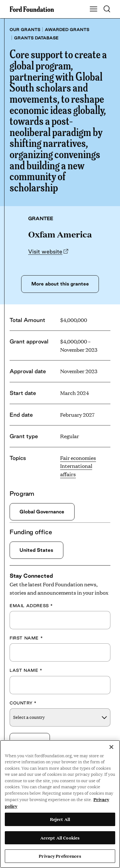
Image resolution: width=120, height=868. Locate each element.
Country (23, 703)
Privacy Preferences (60, 856)
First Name (26, 638)
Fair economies (78, 458)
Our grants (25, 29)
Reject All (60, 819)
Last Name (26, 670)
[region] (60, 804)
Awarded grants (67, 29)
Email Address (31, 606)
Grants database (36, 38)
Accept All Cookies (60, 838)
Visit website (45, 251)
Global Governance (42, 512)
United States (36, 550)
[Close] (111, 747)
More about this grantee (60, 284)
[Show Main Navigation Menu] (93, 9)
